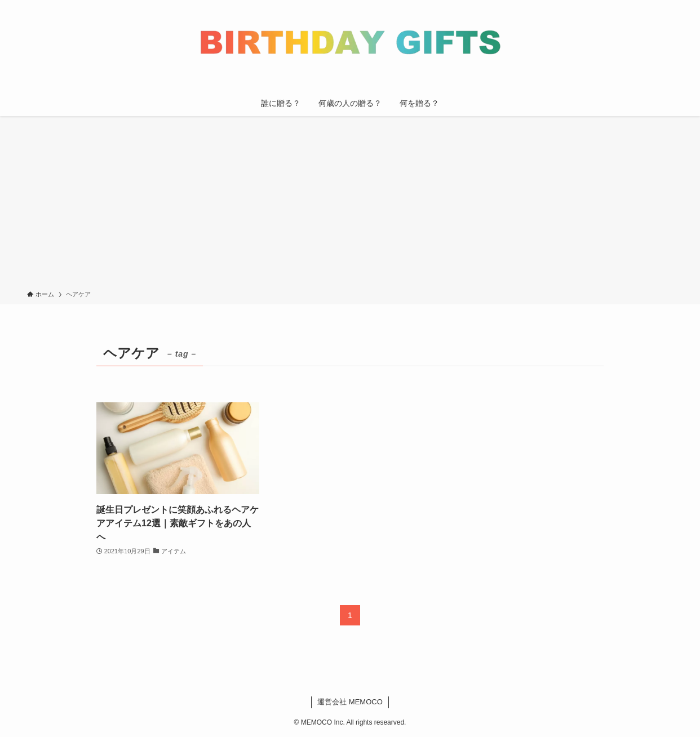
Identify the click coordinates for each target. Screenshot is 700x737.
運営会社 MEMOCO (350, 702)
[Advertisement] (350, 205)
